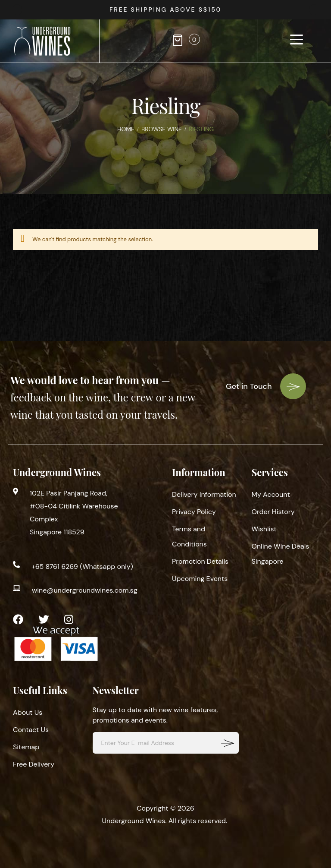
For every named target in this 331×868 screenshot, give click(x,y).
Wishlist (264, 529)
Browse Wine (162, 129)
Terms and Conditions (189, 537)
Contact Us (31, 730)
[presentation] (314, 10)
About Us (28, 712)
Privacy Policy (194, 512)
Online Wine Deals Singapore (281, 554)
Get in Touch (266, 386)
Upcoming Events (200, 579)
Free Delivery (34, 764)
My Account (271, 494)
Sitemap (26, 747)
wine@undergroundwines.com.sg (85, 590)
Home (126, 129)
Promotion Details (200, 561)
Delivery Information (204, 494)
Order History (273, 512)
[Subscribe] (228, 743)
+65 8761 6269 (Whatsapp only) (82, 567)
